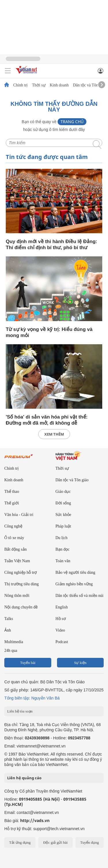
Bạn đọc (63, 549)
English (62, 607)
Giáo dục (63, 492)
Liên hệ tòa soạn (20, 711)
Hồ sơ (61, 619)
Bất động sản (16, 549)
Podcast (62, 642)
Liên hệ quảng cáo (24, 778)
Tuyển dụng (89, 842)
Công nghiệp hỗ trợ (21, 572)
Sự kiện (80, 663)
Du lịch (62, 538)
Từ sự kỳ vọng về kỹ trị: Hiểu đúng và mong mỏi (49, 332)
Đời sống (63, 503)
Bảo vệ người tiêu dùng (75, 572)
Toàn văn (63, 561)
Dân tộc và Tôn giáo (89, 85)
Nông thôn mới (17, 596)
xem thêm (54, 434)
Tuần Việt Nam (17, 561)
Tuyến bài (28, 663)
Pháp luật (63, 526)
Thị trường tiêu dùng (22, 584)
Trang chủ (72, 122)
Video (60, 630)
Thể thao (12, 492)
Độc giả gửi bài (55, 842)
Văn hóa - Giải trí (19, 515)
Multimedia (14, 642)
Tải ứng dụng (20, 842)
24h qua (11, 650)
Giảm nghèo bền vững (74, 584)
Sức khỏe (64, 515)
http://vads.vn (35, 820)
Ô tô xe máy (14, 538)
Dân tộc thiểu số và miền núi (80, 596)
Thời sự (39, 85)
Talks (9, 619)
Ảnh (8, 630)
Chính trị (20, 85)
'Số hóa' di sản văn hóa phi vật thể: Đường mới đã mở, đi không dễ (47, 420)
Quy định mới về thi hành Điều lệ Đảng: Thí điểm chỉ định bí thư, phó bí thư (51, 245)
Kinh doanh (59, 85)
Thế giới (12, 503)
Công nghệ (13, 526)
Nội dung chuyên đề (21, 607)
